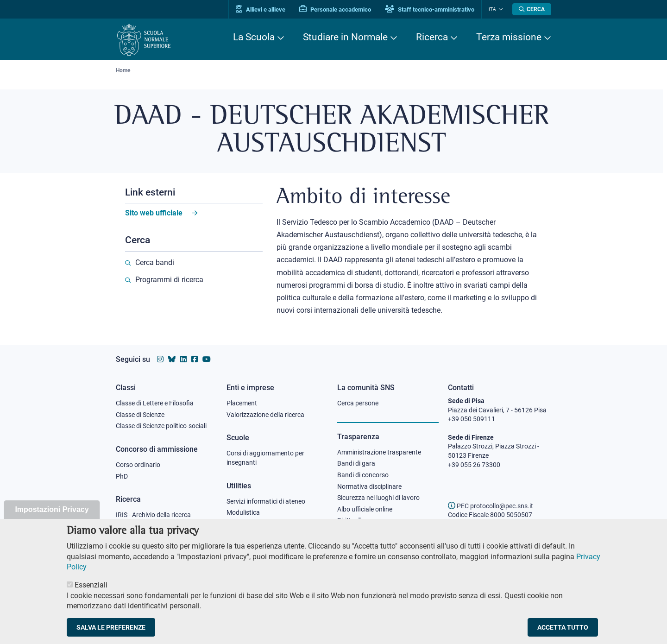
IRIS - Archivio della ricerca (153, 515)
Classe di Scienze (140, 415)
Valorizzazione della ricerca (265, 415)
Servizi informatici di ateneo (266, 501)
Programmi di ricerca (169, 280)
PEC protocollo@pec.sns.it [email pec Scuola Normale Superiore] (491, 506)
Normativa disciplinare (369, 486)
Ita (492, 9)
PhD (122, 476)
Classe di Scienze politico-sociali (161, 426)
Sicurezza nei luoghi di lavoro (378, 498)
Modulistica (243, 512)
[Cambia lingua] (500, 9)
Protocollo (241, 524)
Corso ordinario (138, 465)
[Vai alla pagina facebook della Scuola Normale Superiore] (195, 359)
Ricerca (432, 37)
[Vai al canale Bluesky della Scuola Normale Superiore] (172, 359)
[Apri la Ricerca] (532, 9)
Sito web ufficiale (154, 213)
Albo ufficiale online (365, 509)
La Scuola (254, 37)
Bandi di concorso (363, 475)
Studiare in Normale (345, 37)
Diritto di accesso (362, 520)
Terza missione (509, 37)
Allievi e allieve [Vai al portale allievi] (261, 9)
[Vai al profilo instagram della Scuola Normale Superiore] (160, 359)
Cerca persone (358, 403)
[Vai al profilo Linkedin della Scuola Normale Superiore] (183, 359)
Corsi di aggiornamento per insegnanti (265, 458)
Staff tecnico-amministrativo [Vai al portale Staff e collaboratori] (430, 9)
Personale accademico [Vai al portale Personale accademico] (335, 9)
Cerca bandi (155, 262)
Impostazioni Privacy (52, 520)
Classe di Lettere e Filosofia (155, 403)
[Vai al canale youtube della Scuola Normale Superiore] (207, 359)
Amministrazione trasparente (379, 452)
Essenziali (91, 596)
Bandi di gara (356, 463)
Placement (242, 403)
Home (123, 70)
